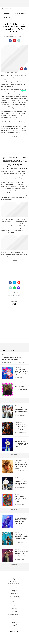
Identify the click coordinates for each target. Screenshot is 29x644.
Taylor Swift (17, 296)
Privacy (15, 607)
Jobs (15, 592)
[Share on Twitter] (15, 283)
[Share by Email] (19, 41)
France (14, 626)
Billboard (14, 222)
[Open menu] (27, 9)
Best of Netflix (12, 294)
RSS (14, 613)
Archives (14, 612)
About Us (14, 590)
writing (16, 128)
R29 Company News (14, 604)
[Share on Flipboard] (19, 283)
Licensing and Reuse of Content (14, 598)
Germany (14, 624)
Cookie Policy (14, 609)
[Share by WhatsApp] (15, 288)
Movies (10, 296)
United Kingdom (15, 622)
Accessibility (14, 610)
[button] (14, 41)
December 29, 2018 (23, 168)
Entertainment (21, 294)
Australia (14, 627)
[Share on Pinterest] (15, 41)
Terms (14, 606)
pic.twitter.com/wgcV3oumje (14, 166)
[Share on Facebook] (10, 41)
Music (5, 294)
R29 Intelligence (14, 596)
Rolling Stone (13, 107)
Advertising (14, 593)
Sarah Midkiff (14, 34)
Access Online (12, 109)
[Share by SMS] (19, 288)
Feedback (14, 595)
